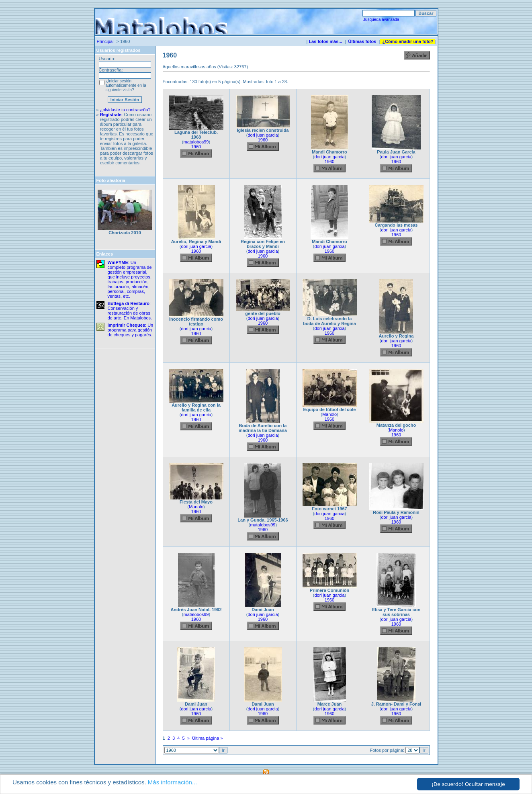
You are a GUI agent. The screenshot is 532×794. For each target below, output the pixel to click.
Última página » (207, 738)
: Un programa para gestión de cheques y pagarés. (131, 330)
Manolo (329, 414)
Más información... (173, 782)
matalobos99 (196, 142)
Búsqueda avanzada (381, 19)
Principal (105, 41)
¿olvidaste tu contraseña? (125, 110)
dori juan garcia (263, 135)
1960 (196, 147)
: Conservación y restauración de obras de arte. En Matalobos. (130, 311)
